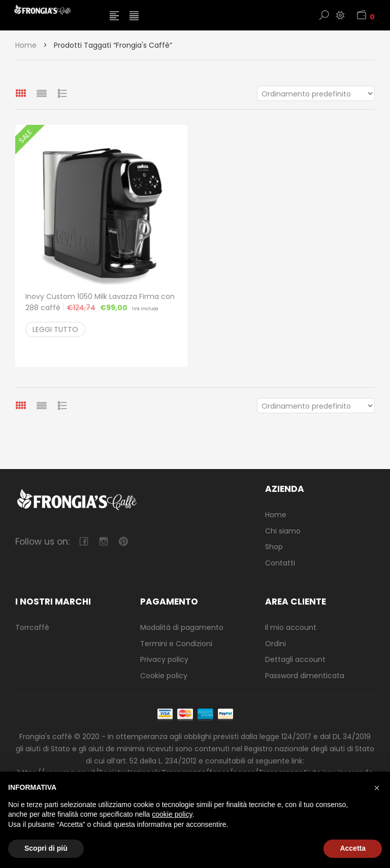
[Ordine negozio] (316, 93)
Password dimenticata (305, 676)
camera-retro (103, 541)
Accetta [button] (353, 848)
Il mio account (291, 627)
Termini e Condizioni (176, 644)
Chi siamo (283, 531)
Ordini (275, 644)
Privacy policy (164, 659)
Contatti (280, 563)
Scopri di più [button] (46, 848)
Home (26, 45)
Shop (274, 547)
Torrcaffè (32, 627)
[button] (377, 788)
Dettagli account (295, 659)
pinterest (123, 541)
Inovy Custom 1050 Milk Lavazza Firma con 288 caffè (100, 302)
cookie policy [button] (172, 814)
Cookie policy (164, 676)
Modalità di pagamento (182, 627)
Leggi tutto (55, 329)
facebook (84, 541)
